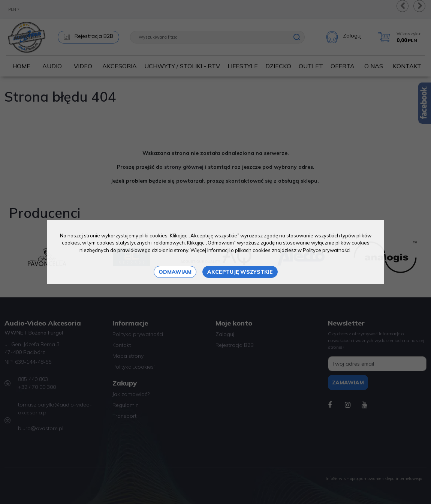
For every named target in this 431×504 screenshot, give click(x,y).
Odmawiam (175, 272)
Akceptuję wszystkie (240, 272)
